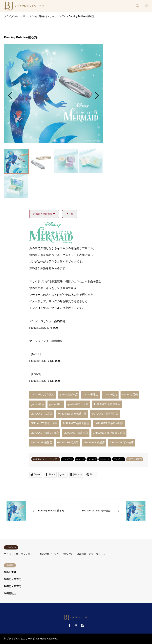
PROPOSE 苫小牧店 (122, 442)
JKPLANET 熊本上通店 (44, 423)
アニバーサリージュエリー (18, 554)
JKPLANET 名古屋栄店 (107, 404)
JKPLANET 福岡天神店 (76, 423)
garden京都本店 (68, 395)
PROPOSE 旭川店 (68, 442)
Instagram (76, 625)
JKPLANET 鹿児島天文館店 (109, 433)
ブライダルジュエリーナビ (21, 639)
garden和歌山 (91, 395)
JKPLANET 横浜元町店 (105, 414)
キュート (80, 459)
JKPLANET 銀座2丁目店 (45, 433)
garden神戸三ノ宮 (78, 404)
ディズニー (119, 459)
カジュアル (67, 459)
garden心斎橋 (130, 395)
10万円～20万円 (13, 579)
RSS (83, 625)
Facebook (69, 625)
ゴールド (92, 459)
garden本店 (37, 404)
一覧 (70, 214)
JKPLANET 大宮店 (42, 414)
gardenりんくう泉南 (43, 395)
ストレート (105, 459)
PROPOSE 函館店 (41, 442)
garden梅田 (56, 404)
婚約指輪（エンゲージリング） (57, 554)
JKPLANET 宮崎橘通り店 (72, 414)
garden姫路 (110, 395)
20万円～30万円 (135, 459)
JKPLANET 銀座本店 (76, 433)
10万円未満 (10, 572)
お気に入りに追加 (44, 214)
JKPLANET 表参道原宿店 (109, 423)
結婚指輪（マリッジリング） (46, 459)
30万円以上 (10, 593)
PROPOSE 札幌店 (94, 442)
